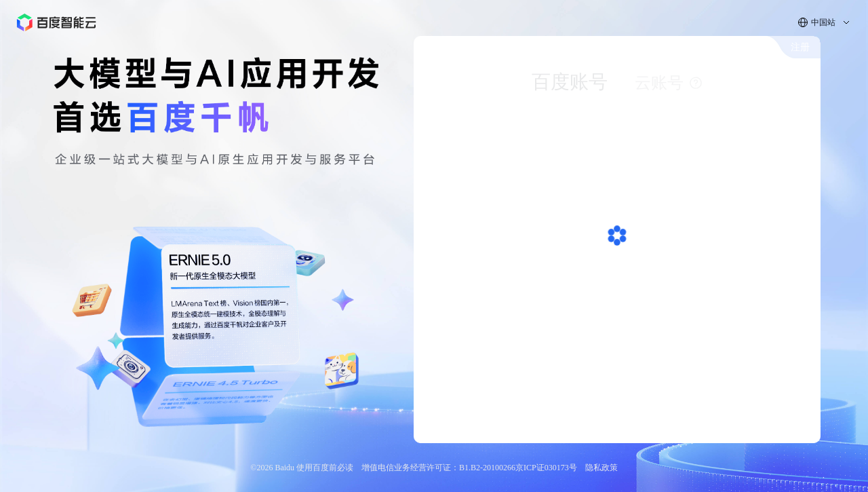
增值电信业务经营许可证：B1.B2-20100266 (438, 468)
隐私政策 (601, 468)
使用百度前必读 (325, 468)
